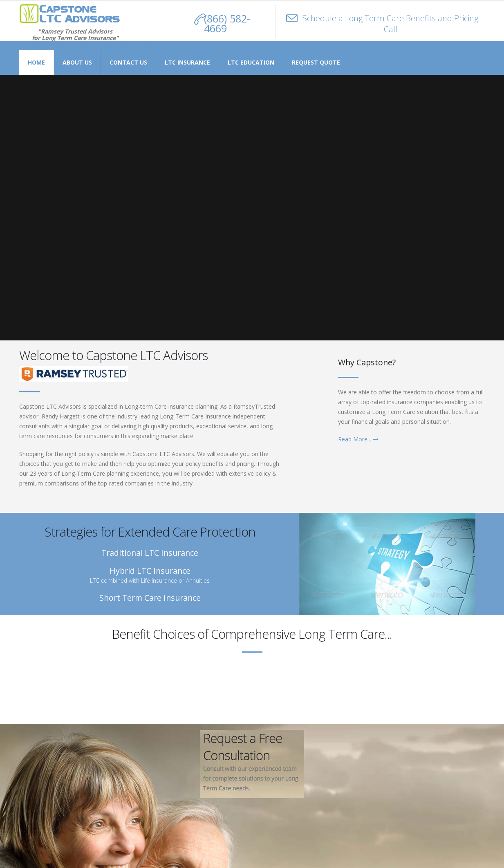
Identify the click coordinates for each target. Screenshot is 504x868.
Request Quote (316, 62)
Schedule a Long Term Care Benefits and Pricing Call (390, 24)
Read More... (358, 439)
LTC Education (251, 62)
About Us (77, 62)
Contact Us (128, 62)
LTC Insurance (187, 62)
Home (36, 62)
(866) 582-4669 (227, 23)
